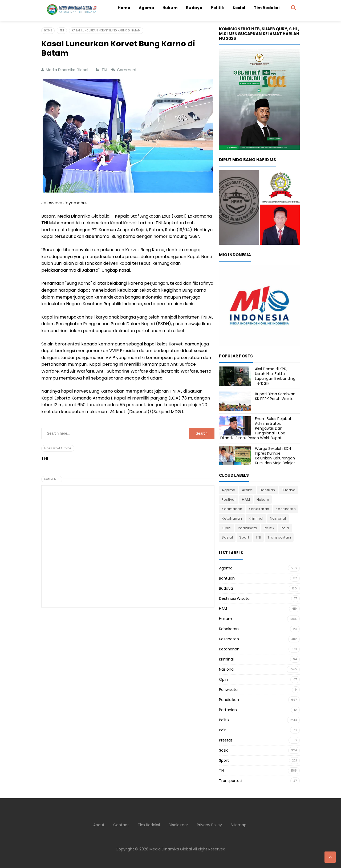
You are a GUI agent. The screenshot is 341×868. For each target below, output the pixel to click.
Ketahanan (232, 518)
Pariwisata (248, 528)
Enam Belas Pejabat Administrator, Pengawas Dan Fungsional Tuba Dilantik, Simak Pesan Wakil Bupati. (256, 428)
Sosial (227, 537)
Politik (269, 528)
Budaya (289, 490)
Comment (127, 70)
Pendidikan (229, 700)
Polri (285, 528)
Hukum (263, 500)
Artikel (248, 490)
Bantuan (267, 490)
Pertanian (228, 710)
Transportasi (279, 537)
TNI (105, 70)
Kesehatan (286, 509)
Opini (227, 528)
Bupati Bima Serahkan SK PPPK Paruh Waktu (275, 396)
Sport (244, 537)
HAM (246, 500)
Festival (229, 500)
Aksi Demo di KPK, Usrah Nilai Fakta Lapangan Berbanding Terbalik (275, 376)
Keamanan (232, 509)
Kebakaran (259, 509)
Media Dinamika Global (171, 849)
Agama (229, 490)
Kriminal (256, 518)
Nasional (278, 518)
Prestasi (226, 740)
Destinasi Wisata (234, 598)
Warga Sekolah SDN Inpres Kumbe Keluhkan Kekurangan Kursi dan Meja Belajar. (275, 456)
